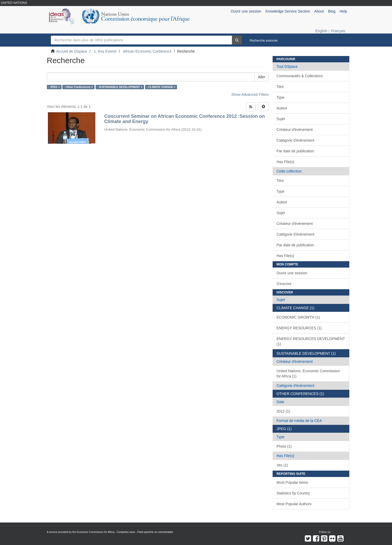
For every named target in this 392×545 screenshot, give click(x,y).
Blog (332, 11)
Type (280, 97)
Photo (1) (284, 446)
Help (343, 11)
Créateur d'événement (295, 130)
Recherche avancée (264, 41)
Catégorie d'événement (295, 140)
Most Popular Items (292, 482)
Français (338, 31)
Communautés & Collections (300, 76)
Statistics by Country (293, 493)
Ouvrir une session (292, 273)
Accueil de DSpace (72, 51)
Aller (262, 77)
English (321, 31)
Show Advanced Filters (250, 94)
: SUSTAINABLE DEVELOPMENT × (120, 87)
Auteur (282, 108)
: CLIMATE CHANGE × (161, 87)
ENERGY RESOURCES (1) (299, 328)
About (319, 11)
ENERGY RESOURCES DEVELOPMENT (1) (311, 341)
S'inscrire (284, 284)
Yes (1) (282, 465)
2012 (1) (283, 411)
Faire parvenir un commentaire (155, 532)
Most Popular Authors (294, 504)
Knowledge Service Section (288, 11)
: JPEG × (54, 87)
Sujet (281, 119)
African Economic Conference (147, 51)
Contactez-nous (126, 532)
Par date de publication (295, 151)
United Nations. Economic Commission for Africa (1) (308, 374)
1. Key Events (105, 51)
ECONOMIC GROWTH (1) (298, 317)
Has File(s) (285, 162)
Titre (280, 87)
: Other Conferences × (79, 87)
